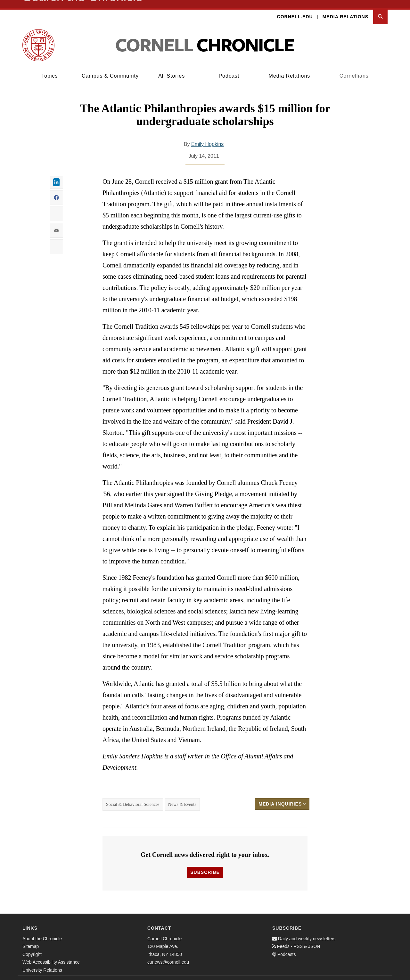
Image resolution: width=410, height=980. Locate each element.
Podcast (229, 68)
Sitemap (31, 938)
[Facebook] (353, 974)
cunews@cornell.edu (168, 954)
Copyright (32, 946)
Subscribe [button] (205, 864)
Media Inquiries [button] (282, 796)
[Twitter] (367, 974)
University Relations (42, 962)
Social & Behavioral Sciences (133, 796)
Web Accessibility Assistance (51, 954)
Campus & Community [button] (110, 68)
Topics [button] (49, 68)
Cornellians (354, 68)
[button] (380, 8)
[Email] (381, 974)
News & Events (182, 796)
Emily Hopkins (207, 136)
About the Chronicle (42, 930)
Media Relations (345, 8)
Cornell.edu (295, 8)
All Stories (172, 68)
